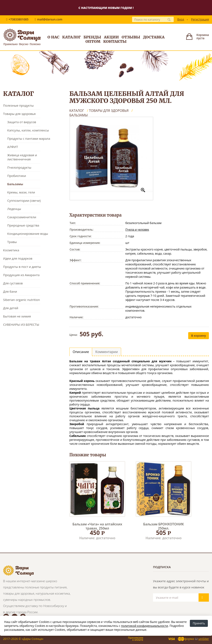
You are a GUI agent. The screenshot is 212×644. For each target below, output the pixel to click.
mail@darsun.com (50, 19)
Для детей (11, 308)
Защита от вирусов (22, 122)
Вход (181, 19)
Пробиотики (17, 176)
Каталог (71, 37)
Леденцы (14, 209)
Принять (199, 623)
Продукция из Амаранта (21, 275)
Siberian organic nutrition (22, 300)
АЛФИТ (13, 147)
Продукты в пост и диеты (22, 267)
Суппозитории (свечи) (24, 200)
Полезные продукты (18, 105)
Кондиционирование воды (28, 234)
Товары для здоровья (19, 114)
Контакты (115, 41)
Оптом (93, 41)
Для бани (10, 291)
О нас (53, 37)
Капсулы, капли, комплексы (28, 130)
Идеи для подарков (18, 258)
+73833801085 (18, 19)
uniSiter (204, 639)
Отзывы (131, 37)
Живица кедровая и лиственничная (22, 157)
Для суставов (13, 283)
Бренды (92, 37)
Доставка (154, 37)
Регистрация (200, 19)
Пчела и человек (137, 230)
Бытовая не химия (17, 316)
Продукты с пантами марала (29, 138)
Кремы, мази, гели (21, 192)
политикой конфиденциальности (144, 626)
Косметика (11, 250)
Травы (12, 242)
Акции (111, 37)
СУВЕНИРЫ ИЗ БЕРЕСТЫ (21, 324)
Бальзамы (15, 184)
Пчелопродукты (19, 167)
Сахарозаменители (22, 217)
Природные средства (23, 225)
